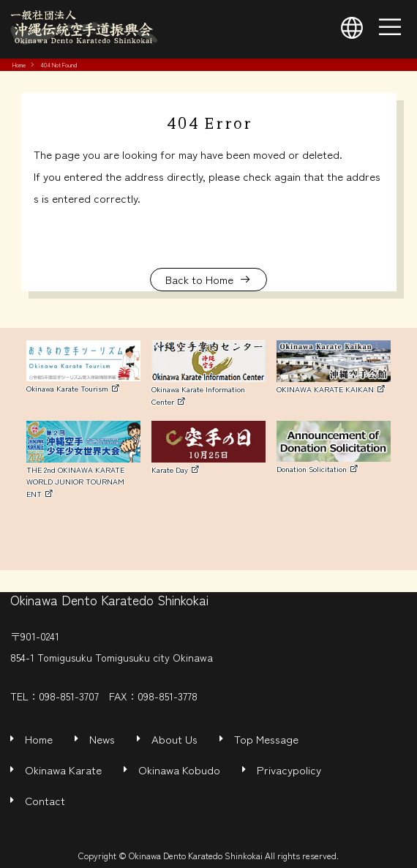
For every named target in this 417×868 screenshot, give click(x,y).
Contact (45, 800)
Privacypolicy (289, 770)
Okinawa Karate (63, 770)
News (102, 739)
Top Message (266, 739)
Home (19, 64)
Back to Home (199, 279)
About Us (174, 739)
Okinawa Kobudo (179, 770)
